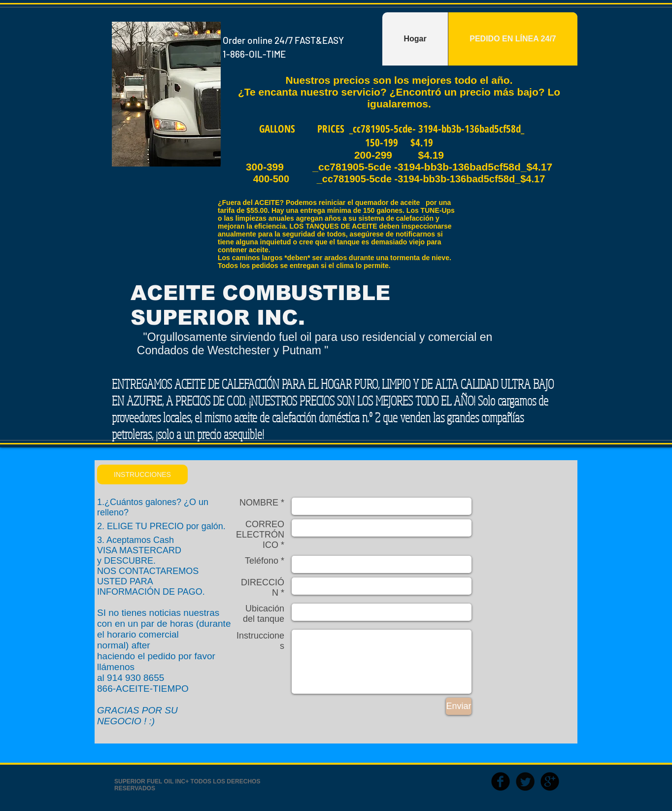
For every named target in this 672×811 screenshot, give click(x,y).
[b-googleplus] (550, 781)
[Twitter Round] (525, 781)
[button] (142, 474)
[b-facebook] (501, 781)
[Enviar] (459, 706)
